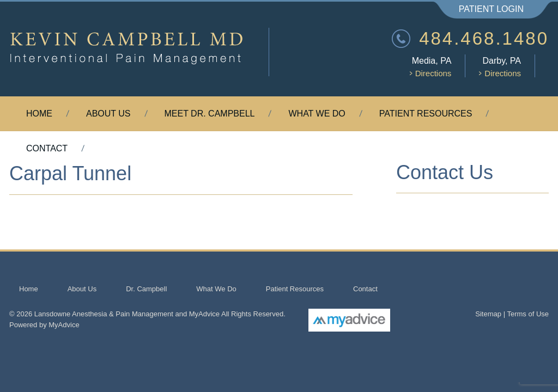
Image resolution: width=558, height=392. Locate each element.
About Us (108, 114)
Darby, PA (500, 67)
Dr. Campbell (146, 289)
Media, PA (431, 67)
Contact (47, 148)
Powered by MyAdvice (44, 325)
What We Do (317, 114)
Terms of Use (528, 314)
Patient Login (491, 9)
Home (39, 114)
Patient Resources (426, 114)
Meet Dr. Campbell (210, 114)
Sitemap (488, 314)
